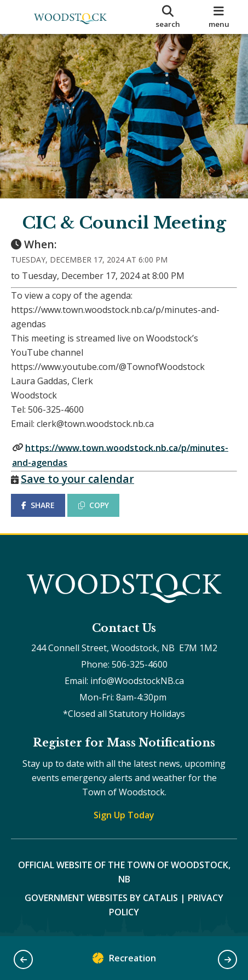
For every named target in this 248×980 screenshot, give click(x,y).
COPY (94, 505)
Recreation (124, 961)
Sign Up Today (124, 815)
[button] (23, 959)
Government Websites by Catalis (101, 898)
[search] (168, 17)
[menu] (219, 17)
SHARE (38, 505)
